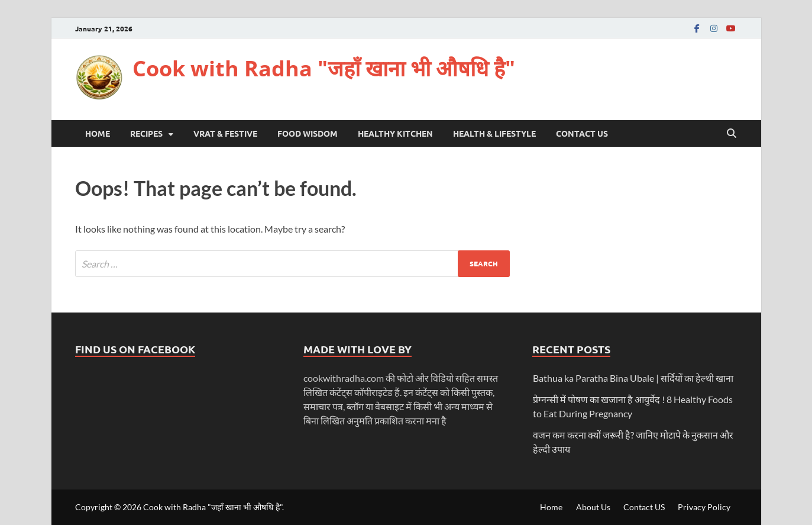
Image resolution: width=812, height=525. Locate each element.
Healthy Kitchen (395, 133)
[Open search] (732, 134)
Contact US (582, 133)
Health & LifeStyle (494, 133)
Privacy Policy (704, 507)
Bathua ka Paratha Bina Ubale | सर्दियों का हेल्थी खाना (633, 378)
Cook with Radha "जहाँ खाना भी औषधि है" (324, 68)
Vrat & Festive (225, 133)
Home (98, 133)
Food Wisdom (308, 133)
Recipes (146, 133)
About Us (593, 507)
